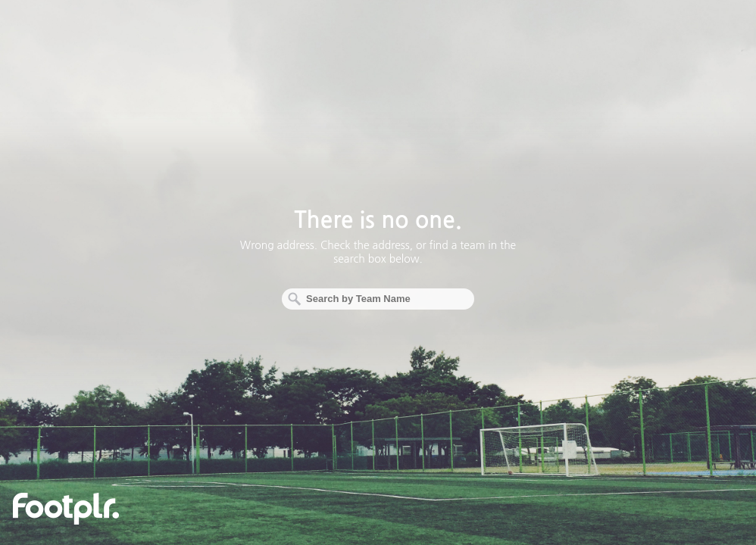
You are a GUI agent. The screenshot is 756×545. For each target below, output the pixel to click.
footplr (66, 509)
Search (293, 299)
